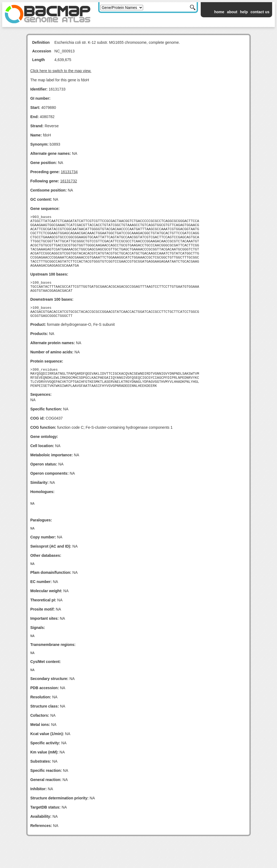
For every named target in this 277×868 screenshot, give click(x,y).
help (244, 12)
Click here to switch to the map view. (61, 71)
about (232, 12)
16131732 (68, 181)
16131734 (69, 172)
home (219, 12)
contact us (260, 12)
